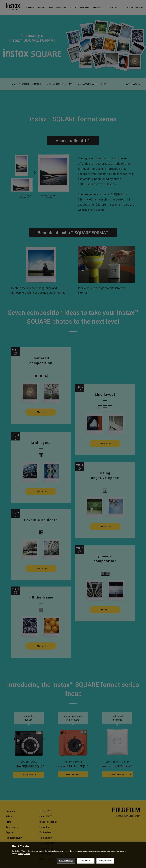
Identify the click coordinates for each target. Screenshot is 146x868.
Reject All (86, 861)
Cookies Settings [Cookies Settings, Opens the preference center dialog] (66, 861)
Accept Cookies (105, 861)
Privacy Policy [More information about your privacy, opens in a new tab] (24, 854)
